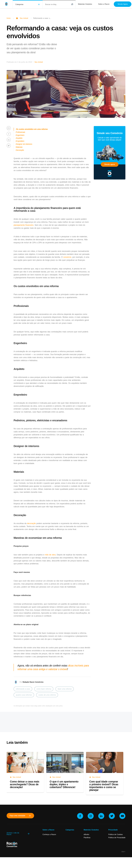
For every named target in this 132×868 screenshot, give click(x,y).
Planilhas (87, 838)
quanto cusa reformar (24, 695)
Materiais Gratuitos (85, 4)
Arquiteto (19, 138)
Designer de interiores (24, 144)
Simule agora (110, 164)
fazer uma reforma (65, 689)
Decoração (20, 150)
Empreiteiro (20, 141)
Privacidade (113, 830)
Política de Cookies (115, 834)
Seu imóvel (24, 18)
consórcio (67, 257)
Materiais (19, 147)
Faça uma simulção (20, 816)
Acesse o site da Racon (18, 834)
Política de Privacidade (117, 838)
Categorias (19, 4)
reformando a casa (23, 689)
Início (9, 18)
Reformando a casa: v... (42, 18)
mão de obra (50, 555)
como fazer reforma (44, 689)
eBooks (86, 834)
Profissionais (20, 132)
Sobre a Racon (104, 4)
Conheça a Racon (49, 834)
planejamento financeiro (24, 225)
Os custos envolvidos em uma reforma (32, 129)
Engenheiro (20, 135)
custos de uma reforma (47, 695)
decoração (31, 523)
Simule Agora (123, 4)
